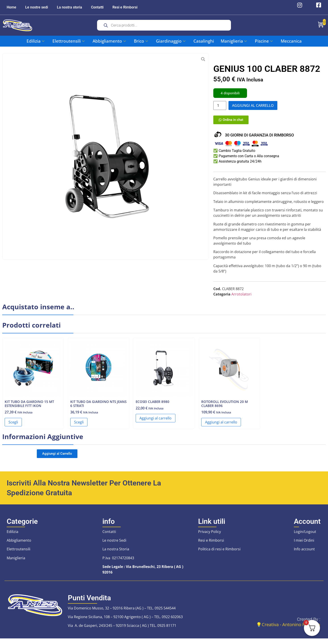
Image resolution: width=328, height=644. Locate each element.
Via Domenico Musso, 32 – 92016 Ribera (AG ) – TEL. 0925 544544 (122, 610)
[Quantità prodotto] (220, 105)
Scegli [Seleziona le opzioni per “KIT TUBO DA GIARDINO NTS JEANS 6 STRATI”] (79, 424)
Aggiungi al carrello (253, 105)
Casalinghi (204, 41)
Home (11, 7)
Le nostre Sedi (114, 542)
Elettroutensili (69, 41)
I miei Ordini (304, 542)
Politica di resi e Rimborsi (219, 551)
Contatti (97, 7)
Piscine (264, 41)
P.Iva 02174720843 (118, 560)
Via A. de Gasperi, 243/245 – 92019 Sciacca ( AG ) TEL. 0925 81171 (122, 628)
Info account (304, 551)
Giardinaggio (171, 41)
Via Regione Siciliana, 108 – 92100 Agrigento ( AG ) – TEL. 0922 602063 (125, 619)
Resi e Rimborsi (125, 7)
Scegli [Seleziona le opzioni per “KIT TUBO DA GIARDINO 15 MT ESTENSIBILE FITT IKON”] (13, 424)
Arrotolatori (241, 296)
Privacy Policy (210, 534)
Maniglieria (234, 41)
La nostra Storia (116, 551)
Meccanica (291, 41)
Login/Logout (305, 534)
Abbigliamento (109, 41)
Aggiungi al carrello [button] (156, 420)
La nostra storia (70, 7)
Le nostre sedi (37, 7)
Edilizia (35, 41)
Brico (141, 41)
